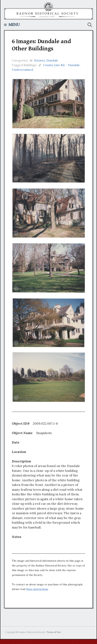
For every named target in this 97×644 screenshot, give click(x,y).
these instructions (37, 589)
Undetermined (22, 70)
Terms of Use (54, 632)
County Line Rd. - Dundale (61, 65)
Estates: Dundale (46, 60)
